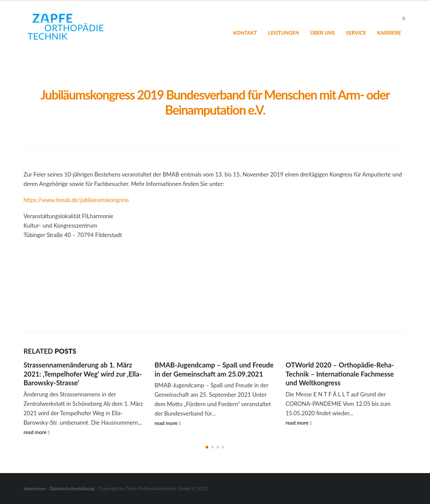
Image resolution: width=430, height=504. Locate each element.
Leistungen (284, 33)
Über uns (322, 33)
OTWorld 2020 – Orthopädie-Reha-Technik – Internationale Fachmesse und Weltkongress (340, 374)
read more (37, 432)
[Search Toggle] (404, 18)
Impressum (35, 488)
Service (356, 33)
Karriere (389, 33)
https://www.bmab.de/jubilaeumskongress (76, 200)
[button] (207, 447)
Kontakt (245, 33)
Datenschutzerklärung (72, 488)
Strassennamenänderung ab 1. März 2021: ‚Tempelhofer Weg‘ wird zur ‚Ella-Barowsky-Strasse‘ (83, 374)
